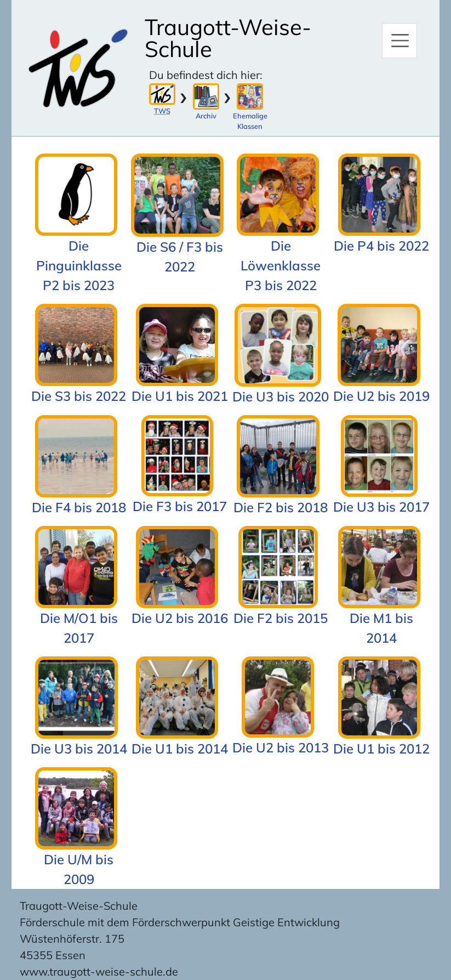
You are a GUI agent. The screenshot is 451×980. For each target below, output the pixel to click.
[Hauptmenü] (399, 41)
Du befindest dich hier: (206, 75)
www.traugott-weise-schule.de (99, 971)
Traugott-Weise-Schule (228, 38)
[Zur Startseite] (78, 68)
